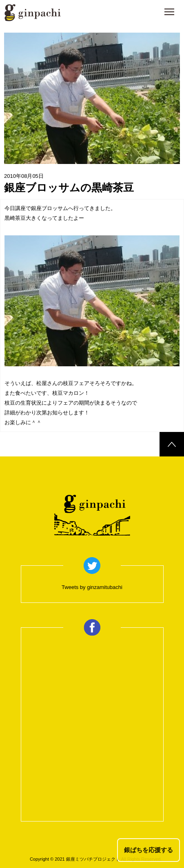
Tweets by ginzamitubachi (92, 587)
